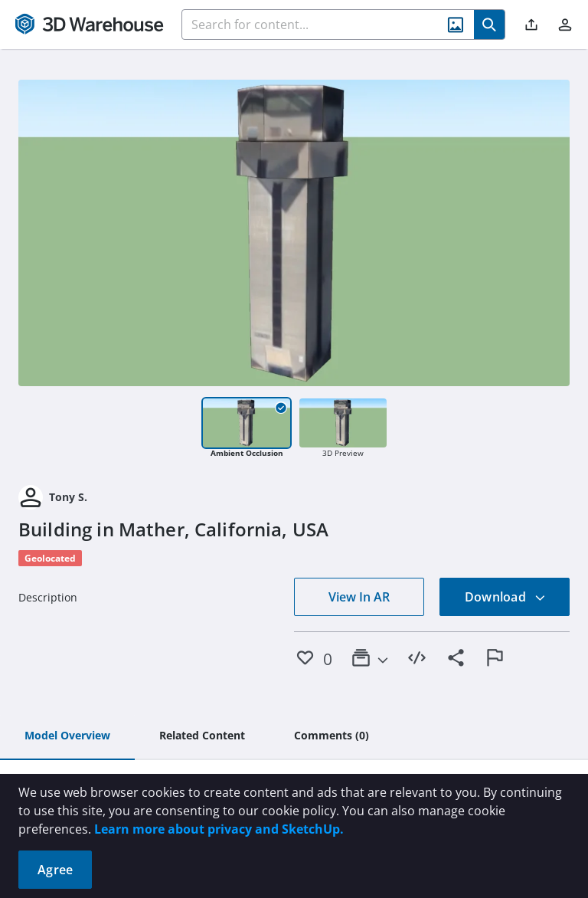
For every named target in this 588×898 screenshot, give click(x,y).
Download (505, 597)
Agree (55, 870)
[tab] (67, 736)
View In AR (359, 597)
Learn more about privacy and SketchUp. (219, 829)
